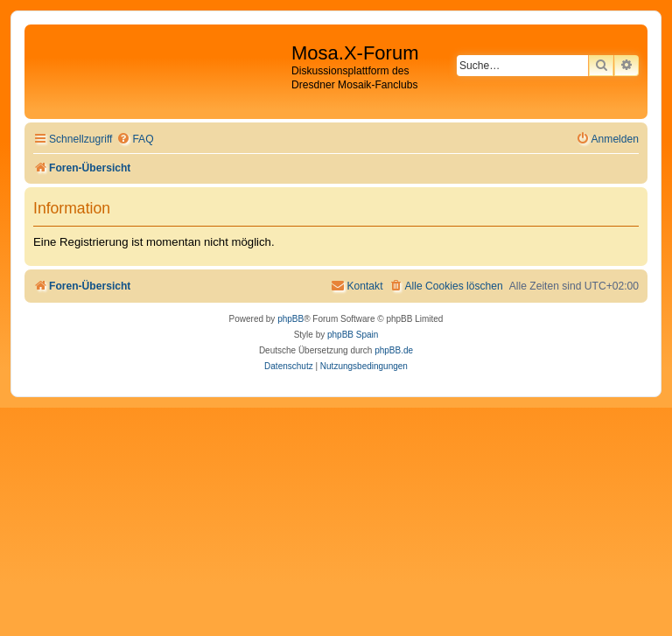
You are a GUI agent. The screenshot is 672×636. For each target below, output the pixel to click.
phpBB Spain (353, 335)
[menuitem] (135, 140)
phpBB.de (394, 350)
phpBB (290, 319)
